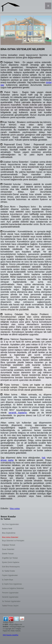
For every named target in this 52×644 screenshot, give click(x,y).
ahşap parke (7, 460)
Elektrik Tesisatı (8, 554)
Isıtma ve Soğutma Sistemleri (13, 588)
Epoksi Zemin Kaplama (11, 562)
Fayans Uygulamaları (10, 575)
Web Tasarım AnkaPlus (11, 635)
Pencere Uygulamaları (10, 593)
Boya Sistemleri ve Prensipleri (13, 541)
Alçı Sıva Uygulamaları (10, 524)
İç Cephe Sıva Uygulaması (12, 584)
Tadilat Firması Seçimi (10, 606)
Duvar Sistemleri (8, 549)
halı (44, 458)
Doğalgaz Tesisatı (9, 545)
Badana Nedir (7, 529)
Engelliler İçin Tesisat (10, 558)
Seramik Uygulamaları (10, 597)
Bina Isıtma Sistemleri (10, 537)
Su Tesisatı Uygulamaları (11, 601)
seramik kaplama (17, 413)
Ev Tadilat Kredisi (8, 571)
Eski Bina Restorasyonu (11, 567)
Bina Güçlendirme (9, 533)
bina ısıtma (15, 508)
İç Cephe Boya (8, 580)
